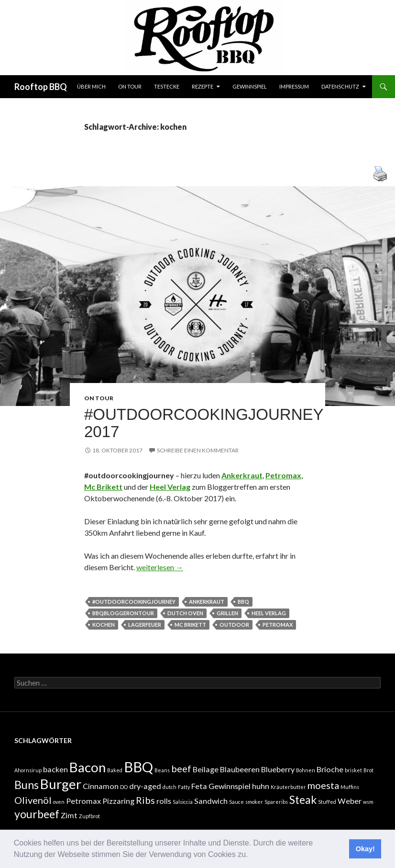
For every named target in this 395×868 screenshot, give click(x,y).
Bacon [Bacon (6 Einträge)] (88, 767)
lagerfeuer (145, 625)
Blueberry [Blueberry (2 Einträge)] (278, 769)
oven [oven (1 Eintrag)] (59, 802)
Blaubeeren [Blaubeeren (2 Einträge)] (240, 769)
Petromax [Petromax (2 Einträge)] (83, 801)
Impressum (294, 86)
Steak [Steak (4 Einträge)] (303, 800)
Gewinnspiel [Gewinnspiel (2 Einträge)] (230, 786)
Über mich (91, 86)
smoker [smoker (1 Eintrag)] (254, 802)
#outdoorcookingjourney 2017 (204, 423)
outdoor (234, 625)
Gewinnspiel (250, 86)
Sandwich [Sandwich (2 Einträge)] (211, 801)
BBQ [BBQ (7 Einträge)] (138, 767)
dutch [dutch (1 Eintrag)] (170, 787)
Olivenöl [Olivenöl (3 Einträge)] (33, 800)
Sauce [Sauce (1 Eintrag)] (236, 802)
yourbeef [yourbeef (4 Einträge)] (37, 814)
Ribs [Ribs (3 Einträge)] (145, 800)
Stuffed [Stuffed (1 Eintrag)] (327, 802)
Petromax (278, 625)
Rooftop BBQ (41, 87)
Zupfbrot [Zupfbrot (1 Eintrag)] (89, 816)
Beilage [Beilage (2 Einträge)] (206, 769)
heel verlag (269, 613)
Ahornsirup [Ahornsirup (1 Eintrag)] (28, 770)
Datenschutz (340, 86)
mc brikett (190, 625)
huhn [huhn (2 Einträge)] (261, 786)
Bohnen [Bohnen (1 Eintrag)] (306, 770)
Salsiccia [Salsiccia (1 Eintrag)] (183, 802)
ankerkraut (207, 602)
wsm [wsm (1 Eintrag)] (368, 802)
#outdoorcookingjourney (134, 602)
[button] (252, 856)
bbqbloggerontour (123, 613)
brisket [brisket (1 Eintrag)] (353, 770)
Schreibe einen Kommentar (198, 450)
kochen (104, 625)
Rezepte (203, 86)
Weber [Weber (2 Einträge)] (350, 801)
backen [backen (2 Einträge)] (55, 769)
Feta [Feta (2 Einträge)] (199, 786)
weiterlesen (160, 567)
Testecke (167, 86)
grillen (227, 613)
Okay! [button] (365, 849)
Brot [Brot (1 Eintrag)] (368, 770)
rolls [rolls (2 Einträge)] (164, 801)
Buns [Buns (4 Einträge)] (27, 785)
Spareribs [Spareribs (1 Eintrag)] (276, 802)
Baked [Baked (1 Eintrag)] (115, 770)
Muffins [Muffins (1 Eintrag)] (350, 787)
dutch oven (185, 613)
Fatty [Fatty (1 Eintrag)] (184, 787)
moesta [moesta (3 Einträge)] (323, 785)
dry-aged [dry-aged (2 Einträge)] (145, 786)
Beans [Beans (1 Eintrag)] (162, 770)
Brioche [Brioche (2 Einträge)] (330, 769)
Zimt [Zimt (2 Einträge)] (69, 815)
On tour (130, 86)
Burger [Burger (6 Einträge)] (61, 784)
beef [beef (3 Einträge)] (181, 768)
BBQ (243, 602)
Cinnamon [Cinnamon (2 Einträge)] (101, 786)
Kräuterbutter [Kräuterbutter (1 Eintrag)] (288, 787)
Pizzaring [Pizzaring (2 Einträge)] (118, 801)
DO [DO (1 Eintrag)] (124, 787)
